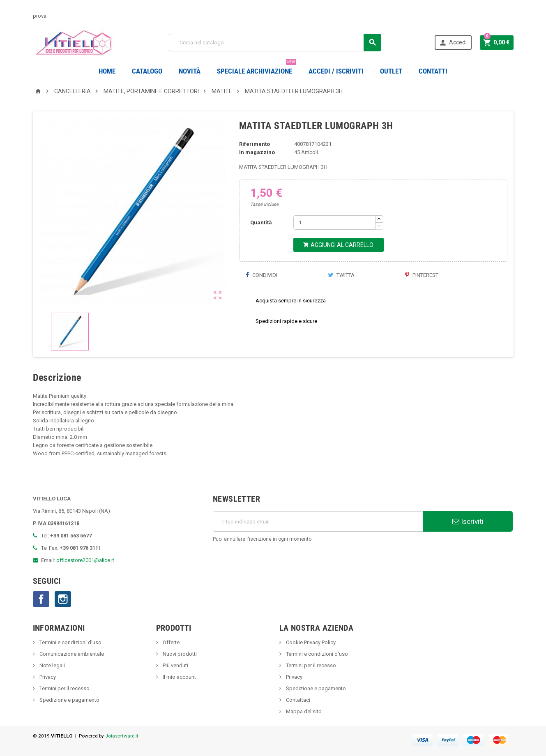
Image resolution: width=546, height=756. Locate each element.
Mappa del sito (303, 711)
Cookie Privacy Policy (310, 642)
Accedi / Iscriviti (336, 71)
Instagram (63, 599)
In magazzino (257, 152)
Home (107, 71)
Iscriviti (468, 521)
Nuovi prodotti (179, 654)
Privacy (47, 677)
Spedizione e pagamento (69, 700)
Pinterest (422, 275)
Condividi (261, 275)
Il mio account (179, 677)
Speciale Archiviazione (257, 68)
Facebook (41, 599)
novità (190, 71)
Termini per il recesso (64, 688)
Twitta (341, 275)
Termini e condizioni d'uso (70, 642)
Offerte (170, 642)
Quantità (261, 222)
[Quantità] (334, 222)
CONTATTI (433, 71)
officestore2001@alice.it (85, 560)
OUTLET (391, 71)
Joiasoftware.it (122, 736)
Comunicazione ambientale (71, 654)
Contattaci (297, 700)
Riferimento (255, 144)
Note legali (52, 665)
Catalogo (147, 71)
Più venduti (175, 665)
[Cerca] (275, 43)
